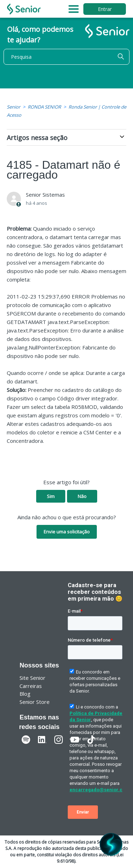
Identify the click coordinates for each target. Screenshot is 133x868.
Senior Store (35, 702)
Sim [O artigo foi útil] (51, 496)
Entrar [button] (105, 9)
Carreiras (31, 686)
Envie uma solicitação (67, 532)
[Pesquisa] (66, 57)
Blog (25, 694)
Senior (13, 107)
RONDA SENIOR (44, 107)
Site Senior (32, 678)
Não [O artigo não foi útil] (82, 496)
